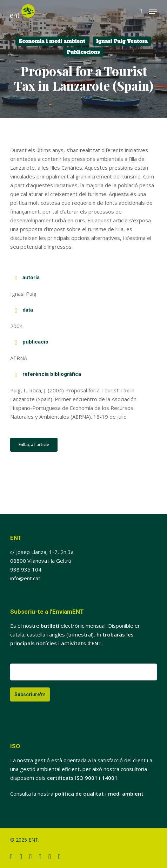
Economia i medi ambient (52, 41)
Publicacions (83, 52)
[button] (153, 11)
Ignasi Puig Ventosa (122, 41)
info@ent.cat (25, 578)
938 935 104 (26, 569)
